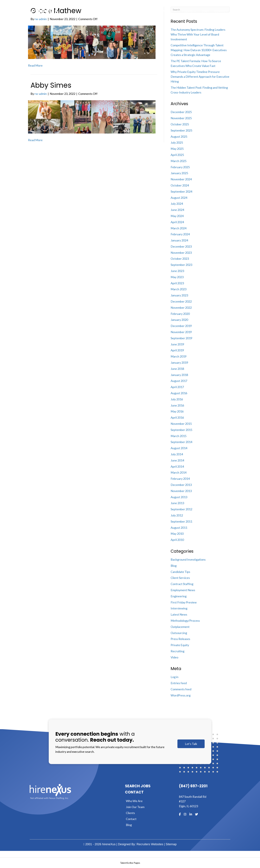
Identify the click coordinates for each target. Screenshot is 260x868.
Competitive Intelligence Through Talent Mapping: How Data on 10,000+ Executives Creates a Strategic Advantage (199, 50)
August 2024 (179, 198)
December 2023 (181, 246)
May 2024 (177, 216)
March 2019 (179, 356)
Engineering (179, 596)
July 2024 (177, 204)
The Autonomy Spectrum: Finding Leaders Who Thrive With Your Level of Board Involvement (198, 34)
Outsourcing (179, 633)
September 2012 (181, 509)
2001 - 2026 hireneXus (99, 844)
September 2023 (181, 265)
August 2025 (179, 137)
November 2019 (181, 332)
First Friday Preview (184, 602)
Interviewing (179, 608)
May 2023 (177, 277)
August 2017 (179, 381)
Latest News (179, 614)
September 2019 (181, 338)
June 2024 (177, 210)
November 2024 (181, 179)
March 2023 (179, 289)
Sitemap (171, 844)
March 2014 (179, 472)
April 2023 (177, 283)
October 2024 (180, 185)
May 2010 (177, 534)
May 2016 (177, 411)
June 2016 (177, 405)
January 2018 (179, 375)
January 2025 (179, 173)
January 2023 (179, 295)
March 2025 (179, 161)
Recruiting (178, 651)
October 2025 (180, 124)
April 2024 (177, 222)
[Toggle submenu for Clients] (195, 11)
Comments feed (181, 689)
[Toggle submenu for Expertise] (175, 11)
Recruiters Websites (150, 844)
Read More (35, 65)
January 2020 (179, 320)
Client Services (180, 578)
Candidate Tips (180, 572)
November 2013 (181, 491)
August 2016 (179, 393)
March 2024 (179, 228)
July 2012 (177, 515)
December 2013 (181, 485)
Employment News (183, 590)
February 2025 (180, 167)
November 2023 (181, 253)
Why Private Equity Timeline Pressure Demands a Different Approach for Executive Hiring (200, 77)
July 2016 (177, 399)
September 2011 (181, 521)
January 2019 (179, 363)
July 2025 (177, 142)
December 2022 (181, 301)
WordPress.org (181, 695)
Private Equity (180, 645)
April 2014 (177, 466)
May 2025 (177, 149)
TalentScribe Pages (130, 863)
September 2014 (181, 442)
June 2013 (177, 503)
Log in (175, 677)
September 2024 (181, 191)
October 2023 (180, 259)
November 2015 (181, 424)
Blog (174, 566)
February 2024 (180, 234)
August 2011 (179, 528)
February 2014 (180, 479)
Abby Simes (51, 85)
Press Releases (180, 639)
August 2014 (179, 448)
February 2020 (180, 314)
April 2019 (177, 350)
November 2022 (181, 308)
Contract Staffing (182, 584)
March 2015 (179, 436)
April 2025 (177, 155)
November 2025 (181, 118)
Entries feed (179, 683)
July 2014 (177, 454)
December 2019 (181, 326)
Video (174, 657)
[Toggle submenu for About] (153, 11)
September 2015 (181, 430)
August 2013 (179, 497)
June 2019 (177, 344)
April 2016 (177, 417)
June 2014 (177, 460)
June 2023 (177, 271)
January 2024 (179, 240)
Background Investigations (188, 559)
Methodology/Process (185, 621)
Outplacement (180, 627)
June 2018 (177, 369)
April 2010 (177, 540)
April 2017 (177, 387)
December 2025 (181, 112)
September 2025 (181, 130)
